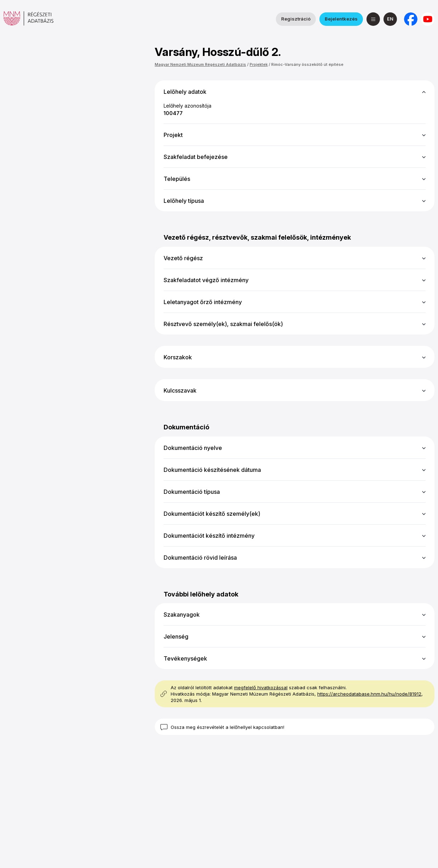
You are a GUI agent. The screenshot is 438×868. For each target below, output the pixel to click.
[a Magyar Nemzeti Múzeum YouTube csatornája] (428, 19)
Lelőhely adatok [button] (185, 92)
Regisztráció (296, 19)
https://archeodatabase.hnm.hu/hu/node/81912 (369, 694)
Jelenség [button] (176, 636)
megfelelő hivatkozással (261, 687)
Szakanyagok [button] (182, 615)
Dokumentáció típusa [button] (192, 492)
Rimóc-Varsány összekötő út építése (307, 64)
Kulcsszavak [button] (180, 390)
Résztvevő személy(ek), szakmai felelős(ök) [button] (223, 324)
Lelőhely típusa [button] (184, 201)
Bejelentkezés (341, 19)
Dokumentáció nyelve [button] (193, 448)
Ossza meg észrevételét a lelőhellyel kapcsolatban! (227, 727)
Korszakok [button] (178, 357)
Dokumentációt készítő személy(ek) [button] (212, 514)
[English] (390, 19)
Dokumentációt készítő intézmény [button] (209, 536)
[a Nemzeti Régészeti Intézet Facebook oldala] (411, 19)
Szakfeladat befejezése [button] (196, 157)
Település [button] (177, 179)
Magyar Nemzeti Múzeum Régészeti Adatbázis (200, 64)
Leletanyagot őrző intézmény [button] (203, 302)
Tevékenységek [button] (185, 658)
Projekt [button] (173, 135)
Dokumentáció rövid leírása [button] (200, 558)
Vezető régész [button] (183, 258)
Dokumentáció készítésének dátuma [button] (212, 470)
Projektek (259, 64)
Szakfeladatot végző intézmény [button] (206, 280)
